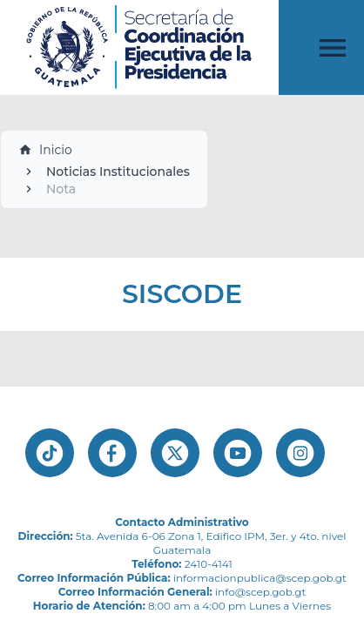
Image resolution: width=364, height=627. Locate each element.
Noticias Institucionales (118, 172)
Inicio (45, 150)
